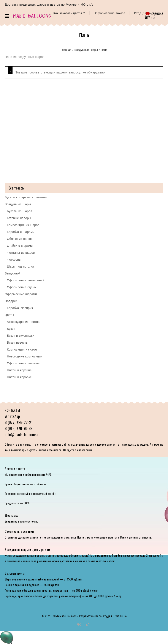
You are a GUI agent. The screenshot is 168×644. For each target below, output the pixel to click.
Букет (11, 329)
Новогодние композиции (25, 356)
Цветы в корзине (19, 370)
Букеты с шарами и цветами (26, 197)
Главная (66, 50)
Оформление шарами (21, 294)
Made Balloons (68, 616)
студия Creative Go (115, 616)
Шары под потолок (21, 266)
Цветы (9, 315)
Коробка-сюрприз (20, 308)
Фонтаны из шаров (21, 253)
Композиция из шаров (23, 225)
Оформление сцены (22, 287)
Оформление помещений (26, 280)
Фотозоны (14, 260)
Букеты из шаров (20, 211)
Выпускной (13, 273)
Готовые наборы (19, 218)
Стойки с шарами (20, 246)
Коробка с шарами (21, 232)
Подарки (11, 301)
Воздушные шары (86, 50)
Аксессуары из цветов (23, 322)
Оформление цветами (23, 363)
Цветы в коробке (19, 377)
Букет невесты (18, 343)
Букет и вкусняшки (21, 336)
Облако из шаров (20, 239)
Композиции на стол (22, 349)
